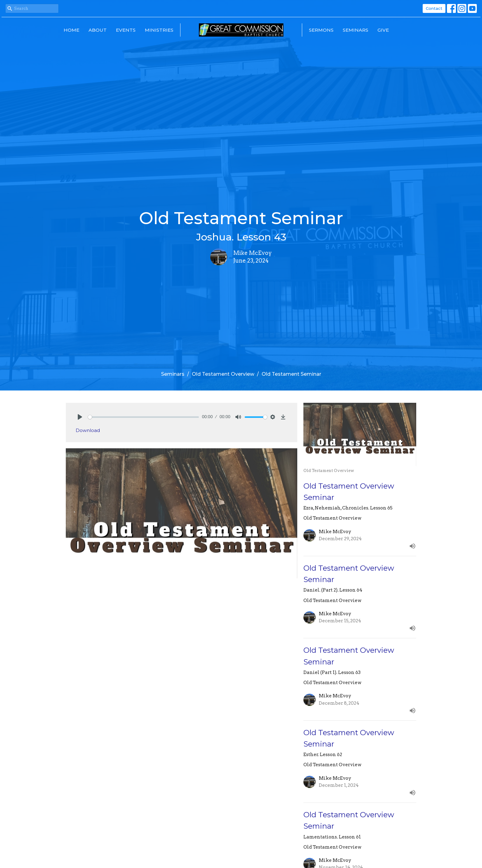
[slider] (143, 417)
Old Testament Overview (223, 374)
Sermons (321, 30)
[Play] (80, 417)
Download (88, 430)
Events (126, 30)
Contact (434, 8)
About (98, 30)
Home (71, 30)
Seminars (356, 30)
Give (383, 30)
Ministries (159, 30)
